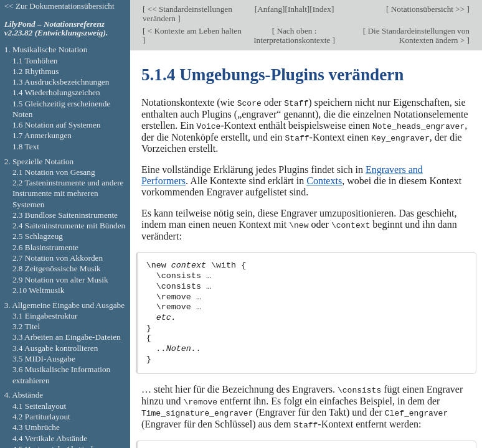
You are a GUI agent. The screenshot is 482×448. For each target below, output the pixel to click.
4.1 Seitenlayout (39, 406)
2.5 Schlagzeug (38, 236)
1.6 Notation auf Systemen (56, 125)
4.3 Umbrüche (36, 427)
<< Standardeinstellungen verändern (187, 14)
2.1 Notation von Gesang (54, 172)
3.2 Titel (26, 326)
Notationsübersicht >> (428, 9)
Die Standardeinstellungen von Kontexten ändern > (418, 35)
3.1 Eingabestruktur (45, 316)
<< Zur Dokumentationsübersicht (59, 6)
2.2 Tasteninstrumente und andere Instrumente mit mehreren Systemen (68, 194)
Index (322, 9)
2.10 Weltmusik (38, 290)
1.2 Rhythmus (35, 71)
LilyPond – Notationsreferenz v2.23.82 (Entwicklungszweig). (56, 29)
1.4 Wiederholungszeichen (56, 92)
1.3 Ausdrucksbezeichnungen (61, 82)
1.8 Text (26, 147)
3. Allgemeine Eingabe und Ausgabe (64, 305)
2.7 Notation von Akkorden (58, 258)
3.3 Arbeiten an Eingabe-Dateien (67, 337)
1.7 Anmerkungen (42, 135)
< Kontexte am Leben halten (193, 31)
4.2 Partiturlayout (41, 417)
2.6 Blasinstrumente (45, 247)
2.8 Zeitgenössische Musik (57, 268)
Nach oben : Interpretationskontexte (293, 35)
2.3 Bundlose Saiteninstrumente (65, 215)
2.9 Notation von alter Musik (60, 280)
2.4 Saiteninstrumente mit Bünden (69, 226)
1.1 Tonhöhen (35, 61)
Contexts (324, 180)
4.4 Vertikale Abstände (50, 438)
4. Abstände (24, 395)
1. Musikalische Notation (46, 49)
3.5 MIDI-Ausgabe (44, 359)
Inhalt (297, 9)
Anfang (270, 9)
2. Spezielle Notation (39, 161)
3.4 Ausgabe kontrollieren (55, 348)
